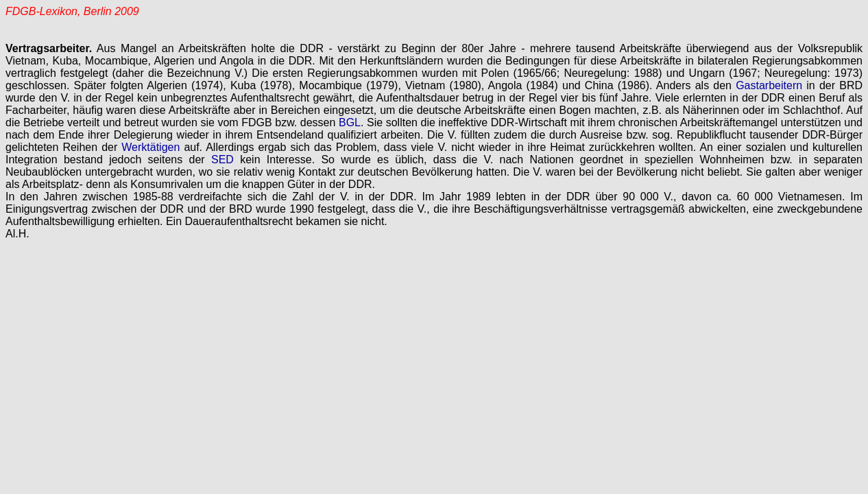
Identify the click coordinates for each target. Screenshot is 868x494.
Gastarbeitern (769, 85)
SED (222, 160)
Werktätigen (150, 147)
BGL (350, 122)
